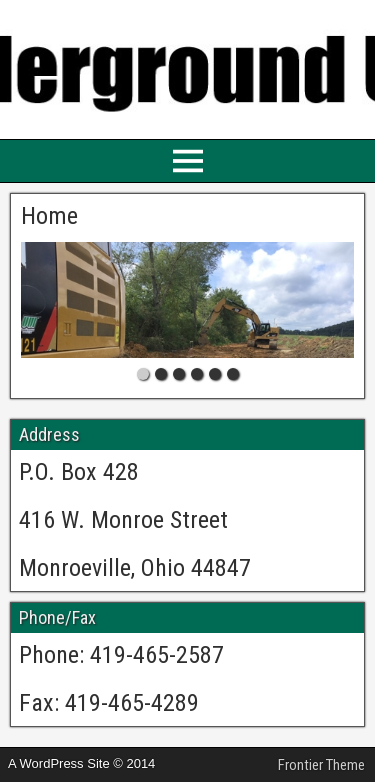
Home (49, 216)
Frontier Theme (321, 765)
